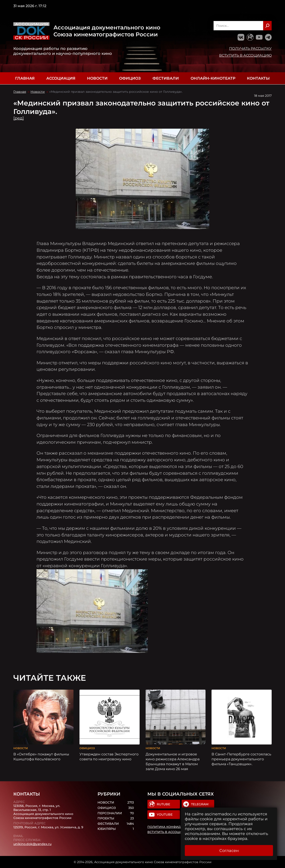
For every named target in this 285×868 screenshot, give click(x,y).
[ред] (19, 118)
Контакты (258, 78)
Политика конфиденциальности (177, 827)
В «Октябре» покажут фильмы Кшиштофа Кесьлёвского (41, 757)
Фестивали (166, 78)
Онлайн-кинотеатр (213, 78)
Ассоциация (61, 78)
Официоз (130, 78)
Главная (25, 78)
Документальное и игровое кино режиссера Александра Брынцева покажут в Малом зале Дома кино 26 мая (173, 761)
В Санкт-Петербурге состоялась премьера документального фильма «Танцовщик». (241, 759)
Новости (97, 78)
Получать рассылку (250, 48)
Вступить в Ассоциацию (245, 55)
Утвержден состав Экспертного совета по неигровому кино (109, 757)
